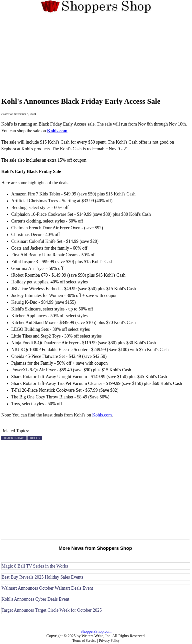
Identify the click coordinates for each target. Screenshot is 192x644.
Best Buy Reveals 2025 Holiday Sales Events (42, 577)
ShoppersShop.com (96, 631)
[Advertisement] (96, 54)
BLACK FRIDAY (14, 438)
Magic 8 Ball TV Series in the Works (35, 566)
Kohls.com (102, 415)
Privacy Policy (109, 641)
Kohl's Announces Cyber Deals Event (35, 599)
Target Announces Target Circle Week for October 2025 (52, 610)
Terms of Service (84, 641)
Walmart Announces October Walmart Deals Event (47, 588)
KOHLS (35, 438)
